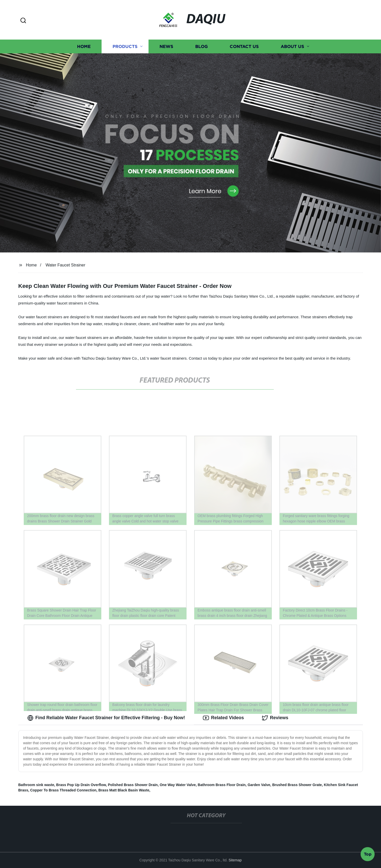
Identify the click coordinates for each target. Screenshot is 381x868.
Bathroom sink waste (36, 785)
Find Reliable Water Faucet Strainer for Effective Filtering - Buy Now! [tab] (106, 718)
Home (84, 47)
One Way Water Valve (178, 785)
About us (292, 47)
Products (125, 47)
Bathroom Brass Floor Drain (222, 785)
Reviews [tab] (275, 718)
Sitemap (235, 860)
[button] (23, 21)
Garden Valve (259, 785)
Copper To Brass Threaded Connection (63, 790)
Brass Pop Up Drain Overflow (81, 785)
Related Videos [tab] (223, 718)
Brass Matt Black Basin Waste (124, 790)
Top (368, 854)
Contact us (244, 47)
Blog (201, 47)
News (166, 47)
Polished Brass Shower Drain (133, 785)
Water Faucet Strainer (65, 265)
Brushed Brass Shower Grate (297, 785)
